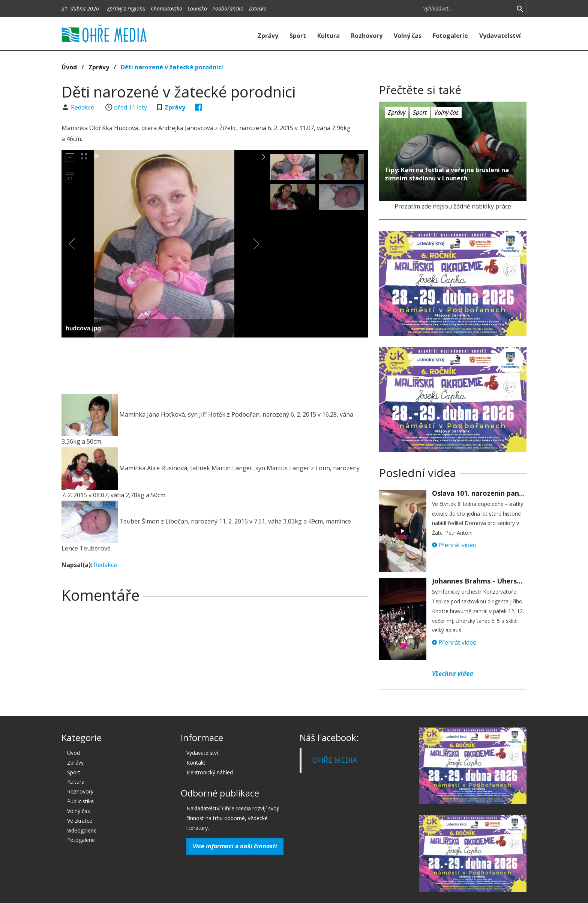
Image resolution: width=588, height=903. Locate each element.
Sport (298, 36)
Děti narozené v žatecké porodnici (172, 67)
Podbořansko (228, 8)
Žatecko (258, 8)
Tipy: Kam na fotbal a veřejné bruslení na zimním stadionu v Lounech (447, 174)
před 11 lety (130, 107)
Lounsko (197, 8)
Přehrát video (454, 545)
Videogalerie (82, 830)
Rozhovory (367, 36)
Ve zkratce (80, 821)
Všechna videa (453, 673)
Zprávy (268, 36)
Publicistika (80, 801)
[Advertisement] (214, 364)
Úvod (69, 67)
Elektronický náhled (210, 772)
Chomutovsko (166, 8)
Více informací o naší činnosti (235, 846)
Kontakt (196, 763)
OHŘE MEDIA (335, 760)
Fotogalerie (450, 36)
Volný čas (408, 36)
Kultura (328, 36)
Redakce (83, 107)
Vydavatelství (500, 36)
